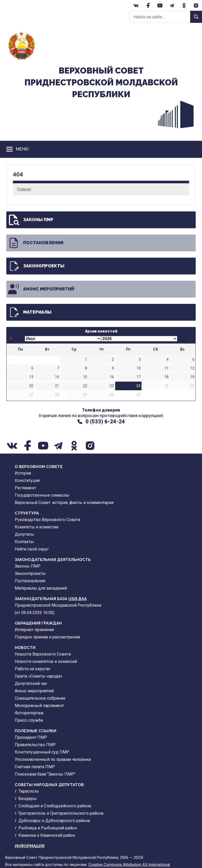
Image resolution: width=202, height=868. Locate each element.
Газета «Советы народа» (39, 676)
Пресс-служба (29, 720)
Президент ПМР (31, 737)
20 (31, 386)
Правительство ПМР (35, 745)
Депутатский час (31, 684)
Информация (30, 846)
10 (139, 368)
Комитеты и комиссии (37, 527)
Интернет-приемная (34, 630)
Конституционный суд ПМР (42, 752)
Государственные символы (42, 495)
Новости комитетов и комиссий (46, 661)
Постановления (35, 243)
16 (112, 377)
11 (166, 368)
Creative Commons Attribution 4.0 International (129, 865)
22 (85, 386)
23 (112, 386)
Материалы (29, 312)
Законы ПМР (30, 220)
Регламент (25, 488)
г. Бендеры (26, 799)
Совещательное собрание (40, 698)
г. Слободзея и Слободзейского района (53, 806)
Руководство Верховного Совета (47, 520)
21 (57, 386)
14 (57, 377)
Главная (24, 189)
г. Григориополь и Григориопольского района (59, 813)
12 (192, 368)
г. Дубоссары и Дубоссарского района (52, 821)
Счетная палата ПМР (35, 767)
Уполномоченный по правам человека (53, 759)
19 (192, 377)
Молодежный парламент (39, 706)
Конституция (27, 480)
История (23, 473)
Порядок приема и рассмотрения (47, 637)
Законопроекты (36, 266)
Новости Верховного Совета (43, 654)
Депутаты (24, 534)
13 (31, 377)
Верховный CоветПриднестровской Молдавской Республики (101, 82)
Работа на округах (32, 669)
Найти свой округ (32, 549)
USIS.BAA (78, 599)
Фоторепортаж (29, 713)
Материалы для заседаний (41, 588)
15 (85, 377)
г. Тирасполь (27, 791)
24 (138, 386)
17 (139, 377)
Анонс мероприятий (41, 289)
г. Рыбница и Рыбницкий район (46, 828)
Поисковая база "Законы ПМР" (45, 774)
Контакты (24, 542)
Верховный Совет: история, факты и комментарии (64, 503)
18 (166, 377)
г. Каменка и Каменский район (45, 835)
